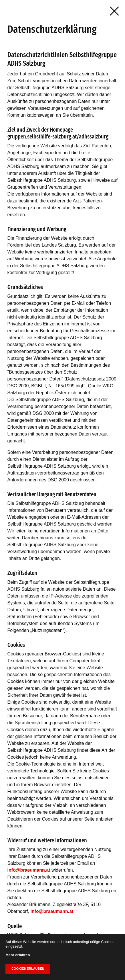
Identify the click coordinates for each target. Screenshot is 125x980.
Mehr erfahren (18, 955)
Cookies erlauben (28, 969)
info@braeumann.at (29, 870)
